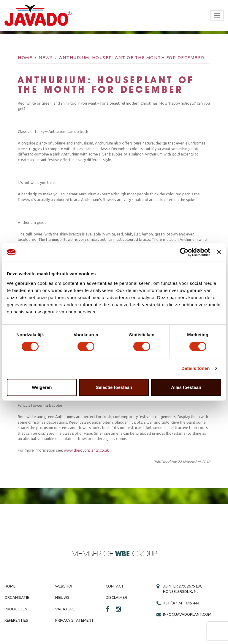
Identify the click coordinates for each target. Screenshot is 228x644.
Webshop (64, 586)
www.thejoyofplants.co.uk (86, 450)
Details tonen (195, 368)
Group (136, 554)
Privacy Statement (75, 620)
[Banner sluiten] (219, 252)
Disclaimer (116, 597)
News (46, 58)
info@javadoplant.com (187, 614)
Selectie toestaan (114, 387)
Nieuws (62, 597)
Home (25, 58)
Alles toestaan (186, 387)
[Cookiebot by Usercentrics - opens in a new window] (184, 252)
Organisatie (17, 597)
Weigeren (42, 387)
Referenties (16, 620)
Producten (16, 609)
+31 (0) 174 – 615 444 (181, 603)
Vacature (65, 609)
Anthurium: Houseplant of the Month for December (132, 58)
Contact (115, 586)
